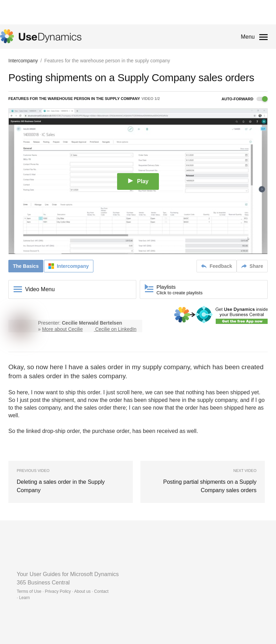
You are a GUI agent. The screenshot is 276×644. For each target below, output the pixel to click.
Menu (248, 37)
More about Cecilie (63, 329)
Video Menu (40, 289)
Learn (25, 598)
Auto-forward (245, 99)
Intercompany (23, 61)
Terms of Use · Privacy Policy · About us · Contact (63, 591)
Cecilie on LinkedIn (116, 329)
